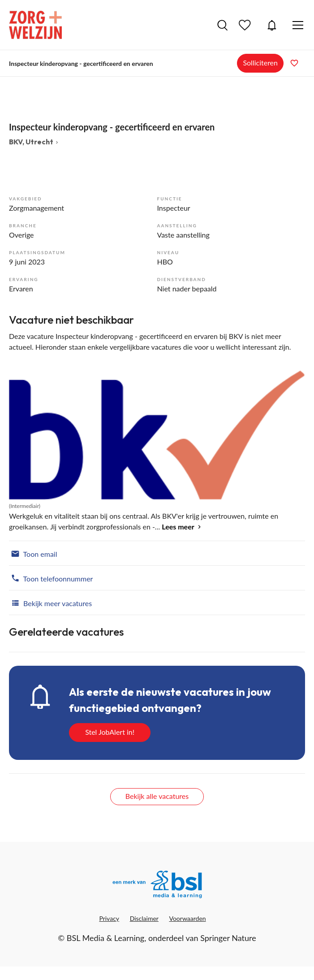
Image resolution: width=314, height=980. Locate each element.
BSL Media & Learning (105, 938)
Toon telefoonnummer (51, 578)
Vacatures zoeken (222, 25)
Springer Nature (228, 938)
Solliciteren (260, 63)
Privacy (109, 918)
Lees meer (178, 527)
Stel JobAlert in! (110, 732)
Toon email (33, 553)
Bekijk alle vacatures (157, 796)
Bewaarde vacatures (246, 25)
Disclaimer (144, 918)
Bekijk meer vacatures (50, 603)
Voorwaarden (188, 918)
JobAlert (272, 25)
